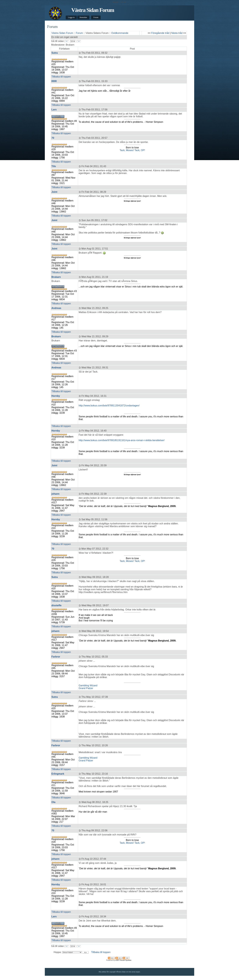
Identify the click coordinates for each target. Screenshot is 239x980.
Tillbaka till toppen (61, 77)
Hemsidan (83, 17)
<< (67, 41)
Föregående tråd (160, 33)
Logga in (71, 17)
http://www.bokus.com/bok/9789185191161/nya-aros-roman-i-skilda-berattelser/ (122, 440)
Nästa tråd (177, 33)
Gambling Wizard (88, 685)
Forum (96, 17)
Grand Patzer (86, 688)
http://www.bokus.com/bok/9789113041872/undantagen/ (109, 406)
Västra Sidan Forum (93, 10)
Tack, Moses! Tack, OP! (132, 150)
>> (79, 41)
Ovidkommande (120, 33)
